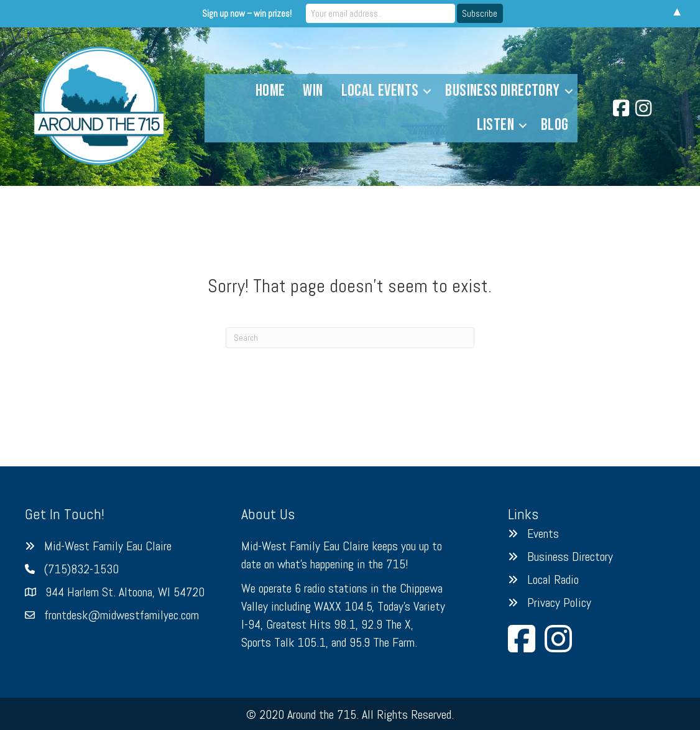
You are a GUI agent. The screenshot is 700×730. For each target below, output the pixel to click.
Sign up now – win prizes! (247, 13)
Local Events (380, 91)
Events (543, 534)
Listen (495, 125)
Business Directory (502, 91)
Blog (555, 125)
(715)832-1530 (81, 569)
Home (270, 91)
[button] (427, 91)
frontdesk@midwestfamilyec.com (122, 615)
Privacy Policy (559, 603)
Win (313, 91)
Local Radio (553, 580)
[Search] (350, 338)
